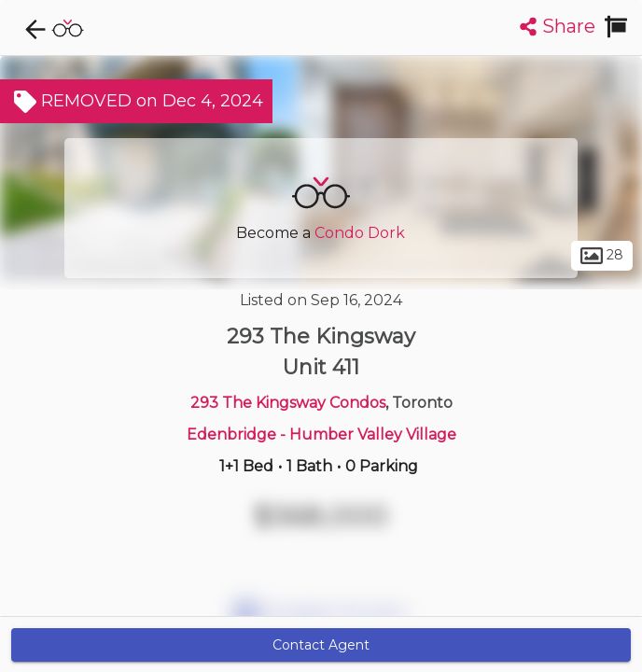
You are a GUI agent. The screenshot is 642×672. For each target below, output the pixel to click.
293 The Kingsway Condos (288, 403)
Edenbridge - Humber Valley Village (321, 434)
